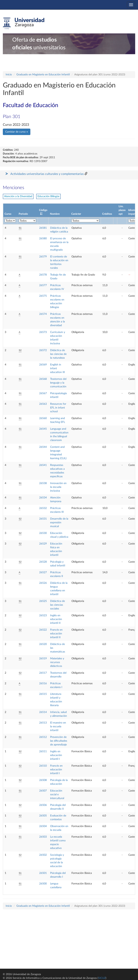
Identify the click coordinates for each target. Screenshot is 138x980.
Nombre (55, 214)
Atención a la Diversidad (18, 196)
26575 (43, 296)
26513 (43, 723)
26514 (43, 712)
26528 (43, 562)
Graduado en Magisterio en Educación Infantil (43, 75)
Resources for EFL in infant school (58, 408)
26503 (43, 837)
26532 (43, 508)
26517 (43, 673)
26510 (43, 766)
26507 (43, 791)
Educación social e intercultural (57, 795)
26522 (43, 630)
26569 (43, 365)
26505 (43, 816)
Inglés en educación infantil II (56, 619)
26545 (43, 429)
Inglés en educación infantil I (56, 755)
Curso (8, 214)
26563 (43, 404)
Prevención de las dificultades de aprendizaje (59, 741)
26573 (43, 332)
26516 (43, 683)
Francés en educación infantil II (56, 634)
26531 (43, 519)
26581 (43, 228)
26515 (43, 694)
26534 (43, 498)
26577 (43, 285)
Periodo (23, 214)
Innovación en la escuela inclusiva (58, 487)
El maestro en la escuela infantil (58, 727)
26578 (43, 275)
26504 (43, 826)
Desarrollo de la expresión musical (59, 523)
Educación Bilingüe (48, 196)
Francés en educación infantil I (56, 770)
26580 (43, 239)
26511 (43, 751)
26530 (43, 533)
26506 (43, 805)
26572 (43, 350)
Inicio (9, 75)
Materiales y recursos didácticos (57, 662)
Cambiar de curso (17, 132)
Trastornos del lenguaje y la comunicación (58, 383)
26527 (43, 572)
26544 (43, 447)
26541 (43, 465)
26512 (43, 737)
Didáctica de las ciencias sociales (57, 605)
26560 (43, 418)
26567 (43, 393)
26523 (43, 615)
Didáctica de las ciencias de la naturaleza (58, 354)
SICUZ (102, 978)
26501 (43, 873)
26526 (43, 583)
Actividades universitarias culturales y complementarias (47, 174)
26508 (43, 780)
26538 (43, 483)
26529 (43, 544)
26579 (43, 257)
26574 (43, 314)
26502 (43, 855)
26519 (43, 659)
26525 (43, 601)
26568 (43, 379)
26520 (43, 644)
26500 (43, 884)
